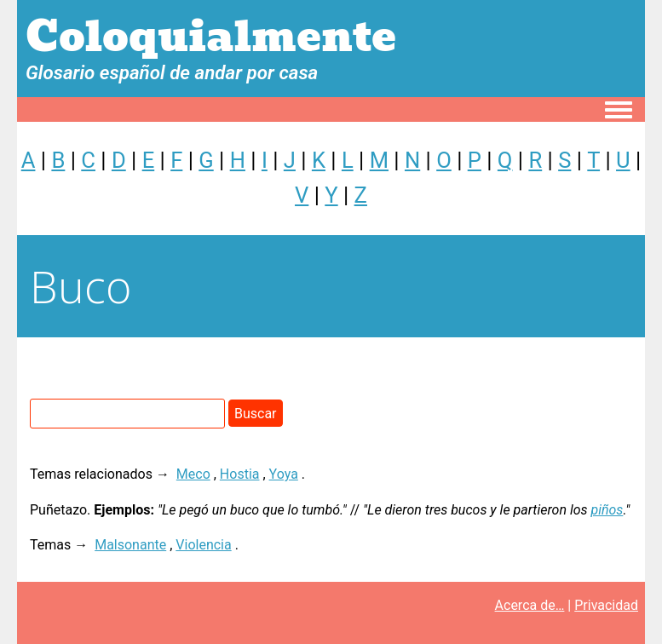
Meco (193, 474)
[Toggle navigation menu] (619, 111)
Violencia (203, 545)
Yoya (284, 474)
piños (607, 510)
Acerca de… (530, 605)
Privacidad (606, 605)
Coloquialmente (211, 37)
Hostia (240, 474)
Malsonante (130, 545)
